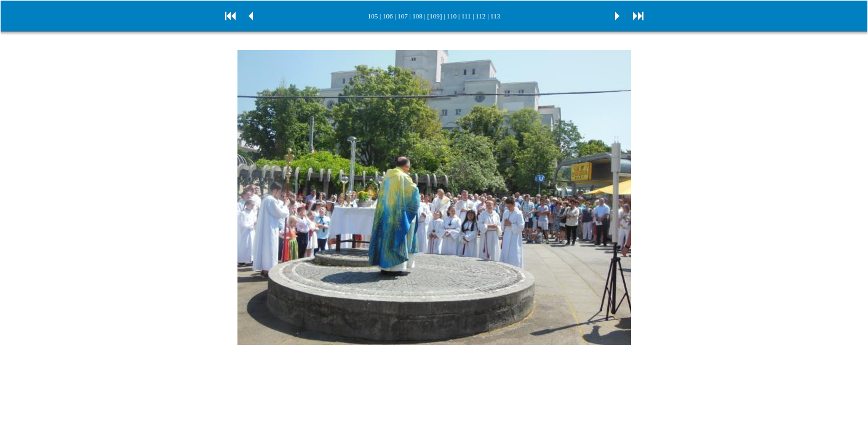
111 (466, 16)
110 (452, 16)
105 (373, 16)
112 (480, 16)
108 (417, 16)
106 (388, 16)
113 (495, 16)
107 (403, 16)
